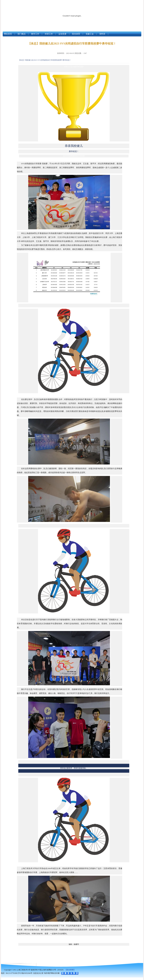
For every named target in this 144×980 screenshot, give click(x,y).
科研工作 (49, 34)
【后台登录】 (70, 970)
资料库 (102, 34)
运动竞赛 (62, 34)
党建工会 (90, 34)
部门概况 (22, 34)
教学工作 (35, 34)
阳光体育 (76, 34)
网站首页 (8, 34)
